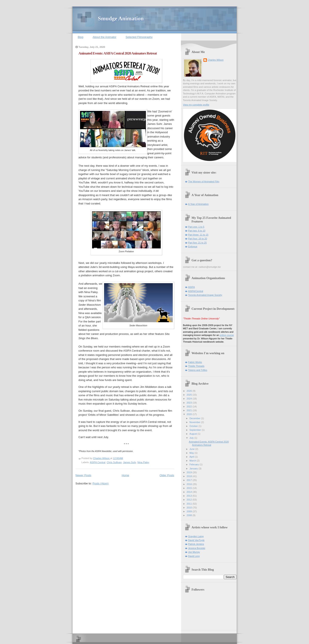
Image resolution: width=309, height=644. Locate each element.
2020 (190, 414)
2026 (190, 391)
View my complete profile (196, 105)
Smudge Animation (121, 19)
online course (227, 335)
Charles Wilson (216, 60)
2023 (190, 403)
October (194, 426)
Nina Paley (143, 462)
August (193, 434)
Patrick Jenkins (196, 544)
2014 (190, 492)
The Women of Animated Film (204, 181)
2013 (190, 496)
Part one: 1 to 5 (196, 227)
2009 (190, 511)
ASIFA (192, 287)
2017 (190, 480)
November (195, 422)
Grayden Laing (196, 536)
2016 (190, 484)
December (195, 418)
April (192, 457)
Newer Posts (83, 475)
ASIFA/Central (196, 291)
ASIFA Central (98, 462)
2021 (190, 410)
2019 (190, 472)
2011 (190, 504)
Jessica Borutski (197, 548)
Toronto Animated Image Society (205, 295)
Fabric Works (195, 362)
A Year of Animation (198, 204)
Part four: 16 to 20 (198, 239)
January (194, 469)
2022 (190, 407)
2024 (190, 399)
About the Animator (105, 37)
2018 (190, 476)
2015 (190, 488)
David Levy (194, 556)
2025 (190, 395)
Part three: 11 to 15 (198, 235)
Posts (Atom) (101, 483)
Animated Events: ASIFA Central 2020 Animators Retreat (118, 53)
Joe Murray (194, 552)
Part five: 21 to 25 (198, 243)
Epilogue (193, 246)
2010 (190, 508)
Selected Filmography (139, 37)
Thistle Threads (196, 366)
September (196, 430)
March (193, 461)
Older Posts (167, 475)
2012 (190, 500)
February (195, 464)
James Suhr (129, 462)
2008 (190, 515)
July (192, 438)
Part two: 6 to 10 (197, 231)
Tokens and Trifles (198, 370)
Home (125, 475)
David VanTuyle (196, 540)
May (192, 453)
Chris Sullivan (114, 462)
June (192, 449)
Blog (80, 37)
